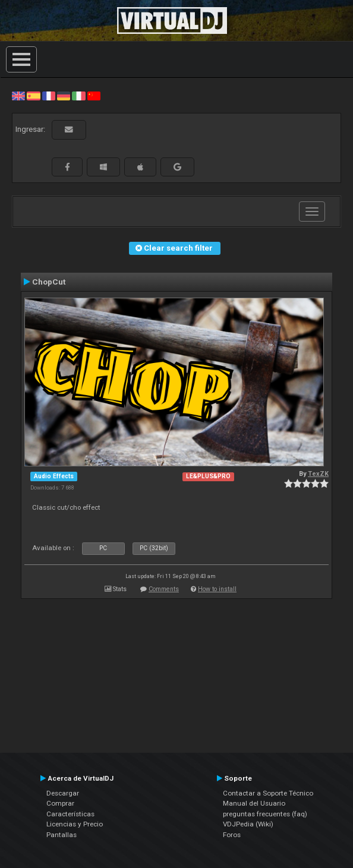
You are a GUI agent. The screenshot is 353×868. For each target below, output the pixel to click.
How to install (217, 589)
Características (70, 814)
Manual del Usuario (254, 803)
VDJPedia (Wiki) (248, 824)
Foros (232, 835)
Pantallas (62, 835)
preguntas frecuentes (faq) (265, 814)
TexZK (318, 474)
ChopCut (49, 282)
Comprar (60, 803)
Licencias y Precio (75, 824)
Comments (164, 589)
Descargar (63, 793)
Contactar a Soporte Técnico (268, 793)
